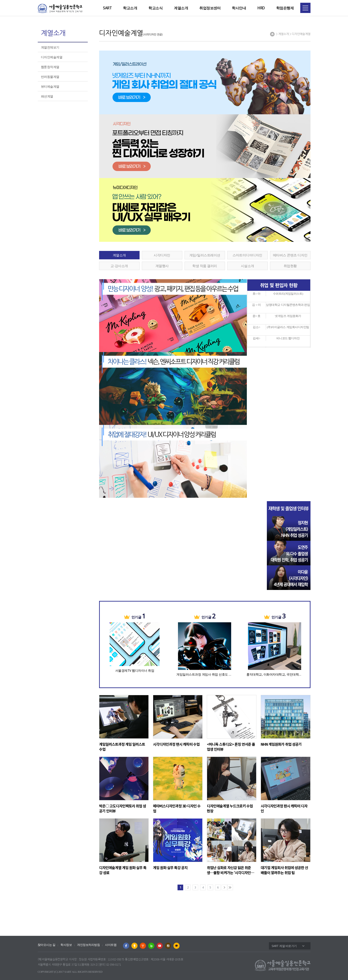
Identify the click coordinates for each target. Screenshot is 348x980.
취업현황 (290, 266)
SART (107, 8)
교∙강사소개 (119, 266)
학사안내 (239, 8)
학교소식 (155, 8)
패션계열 (47, 96)
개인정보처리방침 (88, 945)
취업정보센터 (210, 8)
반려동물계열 (50, 77)
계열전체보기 (50, 47)
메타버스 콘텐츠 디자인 (290, 255)
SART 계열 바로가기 (284, 946)
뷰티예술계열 (50, 86)
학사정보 (66, 945)
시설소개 (248, 266)
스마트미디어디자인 (247, 255)
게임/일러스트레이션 (205, 255)
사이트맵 (111, 945)
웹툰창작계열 (50, 67)
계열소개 (181, 8)
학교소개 (130, 8)
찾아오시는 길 (47, 945)
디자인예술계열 (52, 57)
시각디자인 (162, 255)
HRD (261, 8)
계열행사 (162, 266)
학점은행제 (285, 8)
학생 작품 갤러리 (205, 266)
